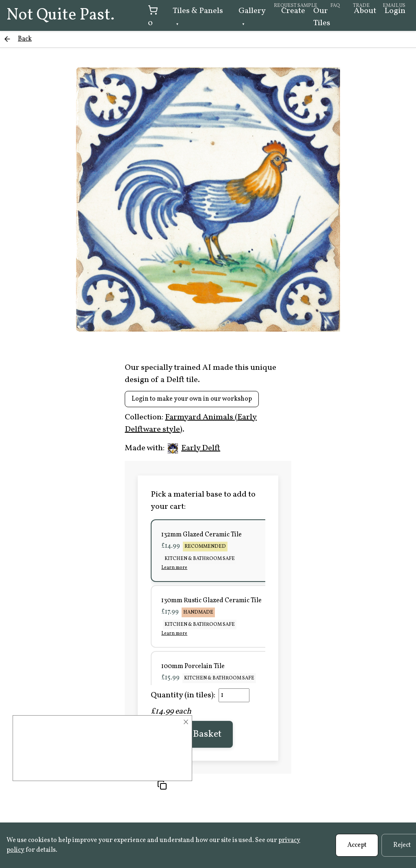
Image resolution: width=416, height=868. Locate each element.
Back (25, 39)
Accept (357, 845)
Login (395, 11)
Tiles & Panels (198, 11)
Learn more (174, 568)
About (365, 11)
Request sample (296, 6)
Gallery (252, 11)
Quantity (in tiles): (183, 695)
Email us (394, 6)
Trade (361, 6)
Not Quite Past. (61, 15)
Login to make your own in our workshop (192, 399)
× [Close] (186, 722)
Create (293, 11)
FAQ (335, 6)
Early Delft (194, 448)
